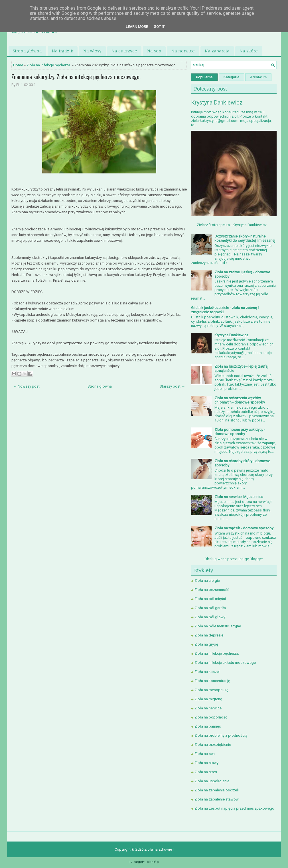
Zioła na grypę (206, 644)
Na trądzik (63, 51)
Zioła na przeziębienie (213, 745)
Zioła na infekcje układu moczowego (225, 663)
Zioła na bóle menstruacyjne (218, 626)
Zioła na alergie (207, 581)
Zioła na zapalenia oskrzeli (217, 790)
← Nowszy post (26, 386)
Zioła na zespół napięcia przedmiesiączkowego (234, 808)
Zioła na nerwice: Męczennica (239, 497)
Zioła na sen (205, 754)
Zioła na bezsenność (212, 590)
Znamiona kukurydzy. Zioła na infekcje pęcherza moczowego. (76, 77)
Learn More (137, 27)
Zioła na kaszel (207, 672)
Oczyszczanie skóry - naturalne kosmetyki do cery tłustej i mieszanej (245, 238)
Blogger (256, 559)
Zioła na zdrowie (159, 849)
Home (18, 65)
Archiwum (258, 77)
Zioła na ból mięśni (210, 599)
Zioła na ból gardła (210, 608)
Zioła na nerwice (208, 708)
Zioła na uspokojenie (212, 781)
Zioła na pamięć (208, 726)
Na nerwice (183, 51)
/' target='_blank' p (145, 862)
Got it (159, 27)
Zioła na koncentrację (212, 681)
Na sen (154, 51)
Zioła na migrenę (208, 699)
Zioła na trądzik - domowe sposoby (244, 528)
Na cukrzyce (124, 51)
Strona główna (27, 51)
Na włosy (92, 51)
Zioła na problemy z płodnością (221, 735)
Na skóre (249, 51)
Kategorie (231, 77)
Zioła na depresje (209, 635)
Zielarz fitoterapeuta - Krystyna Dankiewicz (232, 225)
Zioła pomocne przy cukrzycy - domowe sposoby (240, 432)
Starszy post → (172, 386)
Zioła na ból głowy (210, 617)
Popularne (204, 77)
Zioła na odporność (211, 717)
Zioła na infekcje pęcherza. (49, 65)
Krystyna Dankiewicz (217, 103)
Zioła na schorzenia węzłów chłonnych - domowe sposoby (240, 400)
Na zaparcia (217, 51)
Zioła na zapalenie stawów (217, 799)
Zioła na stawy (206, 763)
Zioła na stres (206, 772)
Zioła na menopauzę (211, 690)
